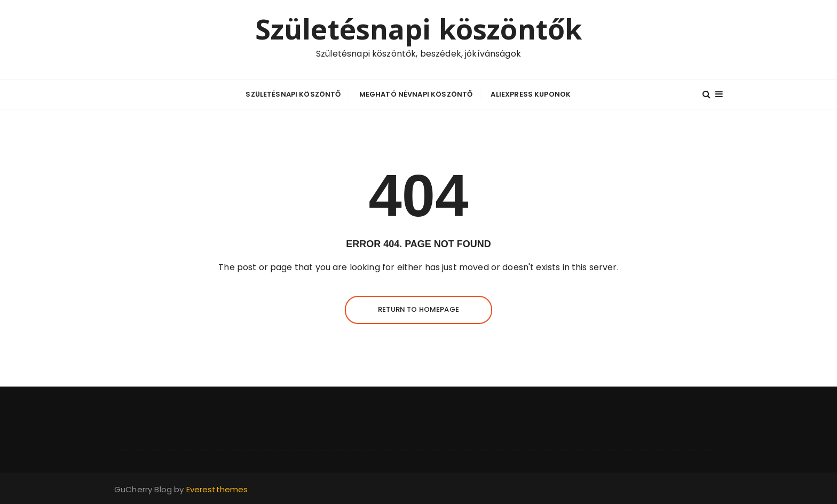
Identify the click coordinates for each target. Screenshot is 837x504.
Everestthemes (217, 489)
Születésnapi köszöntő (293, 94)
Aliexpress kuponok (531, 94)
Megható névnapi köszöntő (416, 94)
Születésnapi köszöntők (418, 29)
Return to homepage (418, 309)
